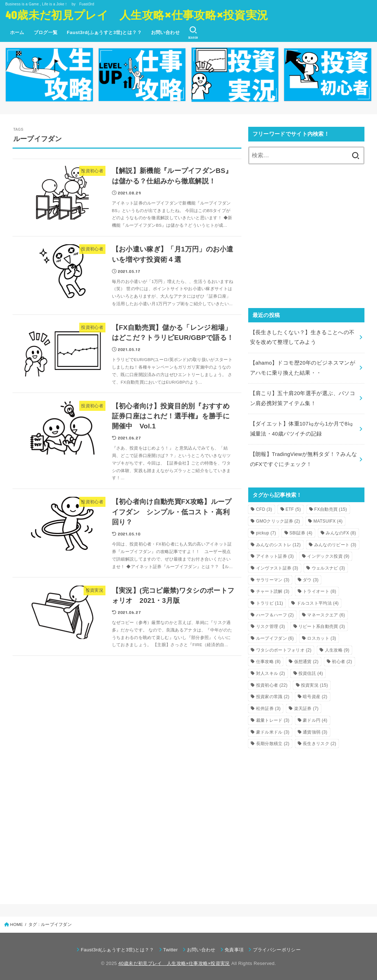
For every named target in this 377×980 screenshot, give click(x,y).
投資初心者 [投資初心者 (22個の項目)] (272, 685)
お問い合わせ (165, 32)
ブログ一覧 (46, 32)
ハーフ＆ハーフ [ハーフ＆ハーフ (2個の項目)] (275, 615)
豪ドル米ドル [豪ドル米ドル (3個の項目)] (273, 732)
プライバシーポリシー (277, 950)
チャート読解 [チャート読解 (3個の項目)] (273, 591)
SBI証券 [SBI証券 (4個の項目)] (301, 533)
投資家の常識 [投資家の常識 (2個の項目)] (273, 697)
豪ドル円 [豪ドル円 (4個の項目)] (315, 720)
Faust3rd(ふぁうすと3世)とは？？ (104, 32)
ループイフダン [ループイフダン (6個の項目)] (275, 638)
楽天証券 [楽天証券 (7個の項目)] (306, 708)
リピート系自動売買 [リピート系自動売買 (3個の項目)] (322, 626)
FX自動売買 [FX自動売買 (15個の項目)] (331, 509)
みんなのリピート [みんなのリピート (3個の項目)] (335, 545)
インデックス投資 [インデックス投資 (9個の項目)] (328, 556)
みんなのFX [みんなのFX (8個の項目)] (341, 533)
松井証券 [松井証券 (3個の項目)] (268, 708)
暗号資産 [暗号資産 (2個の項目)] (315, 697)
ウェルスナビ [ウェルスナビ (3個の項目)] (328, 568)
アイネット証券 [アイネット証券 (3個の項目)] (275, 556)
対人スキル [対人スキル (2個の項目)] (271, 673)
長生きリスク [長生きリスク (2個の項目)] (319, 744)
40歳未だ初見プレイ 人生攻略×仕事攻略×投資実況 (137, 15)
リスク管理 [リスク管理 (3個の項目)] (271, 626)
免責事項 (234, 950)
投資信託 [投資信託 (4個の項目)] (311, 673)
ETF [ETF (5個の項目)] (293, 509)
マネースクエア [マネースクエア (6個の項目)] (326, 615)
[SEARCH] (193, 33)
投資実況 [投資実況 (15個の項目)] (314, 685)
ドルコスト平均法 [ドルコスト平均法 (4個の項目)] (318, 603)
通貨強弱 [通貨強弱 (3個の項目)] (315, 732)
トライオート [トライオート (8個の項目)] (319, 591)
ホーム (17, 32)
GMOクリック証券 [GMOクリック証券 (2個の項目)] (278, 521)
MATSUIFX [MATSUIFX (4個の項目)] (328, 521)
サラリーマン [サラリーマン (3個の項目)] (273, 580)
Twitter (171, 950)
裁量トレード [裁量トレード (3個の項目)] (273, 720)
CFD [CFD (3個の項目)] (264, 509)
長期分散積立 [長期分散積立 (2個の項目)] (273, 744)
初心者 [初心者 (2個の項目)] (342, 662)
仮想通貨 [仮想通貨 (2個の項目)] (306, 662)
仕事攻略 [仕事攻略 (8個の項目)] (268, 662)
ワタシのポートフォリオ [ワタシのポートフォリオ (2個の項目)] (284, 650)
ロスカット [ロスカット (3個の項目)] (322, 638)
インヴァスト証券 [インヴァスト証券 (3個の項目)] (277, 568)
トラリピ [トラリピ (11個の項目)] (270, 603)
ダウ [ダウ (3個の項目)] (311, 580)
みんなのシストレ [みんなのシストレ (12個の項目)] (279, 545)
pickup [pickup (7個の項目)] (266, 533)
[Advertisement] (306, 241)
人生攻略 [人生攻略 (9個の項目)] (337, 650)
